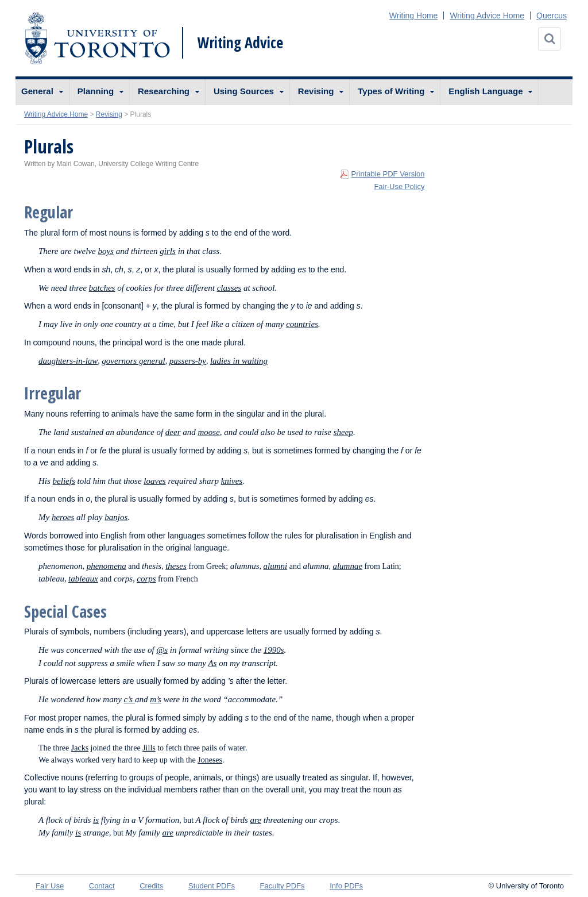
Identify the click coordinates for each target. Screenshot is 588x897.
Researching (164, 91)
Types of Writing (391, 91)
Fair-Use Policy (399, 186)
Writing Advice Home (487, 16)
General (37, 91)
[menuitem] (42, 92)
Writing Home (414, 16)
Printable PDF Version (388, 174)
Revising (316, 91)
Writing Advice (240, 43)
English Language (486, 91)
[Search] (550, 39)
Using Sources (244, 91)
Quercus (552, 16)
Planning (96, 91)
